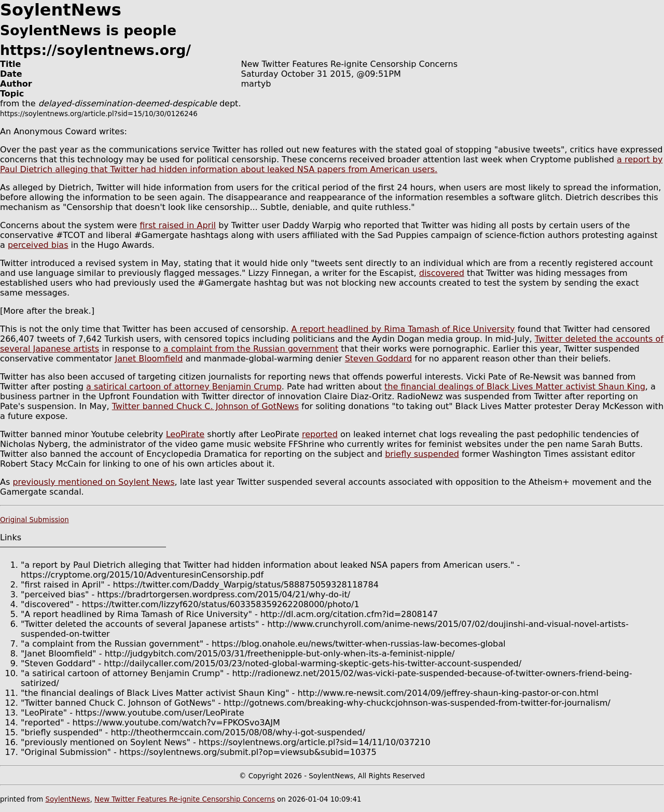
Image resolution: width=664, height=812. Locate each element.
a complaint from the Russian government (251, 349)
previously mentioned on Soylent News (93, 482)
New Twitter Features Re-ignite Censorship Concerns (185, 799)
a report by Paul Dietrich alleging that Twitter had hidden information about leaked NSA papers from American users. (331, 164)
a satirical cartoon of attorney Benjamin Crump (184, 387)
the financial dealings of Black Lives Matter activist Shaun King (515, 387)
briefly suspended (422, 454)
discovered (442, 273)
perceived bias (38, 245)
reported (320, 434)
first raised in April (178, 225)
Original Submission (34, 520)
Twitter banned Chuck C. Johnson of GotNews (205, 406)
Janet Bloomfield (149, 359)
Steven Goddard (379, 359)
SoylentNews (67, 799)
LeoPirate (185, 434)
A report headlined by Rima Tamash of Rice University (403, 329)
